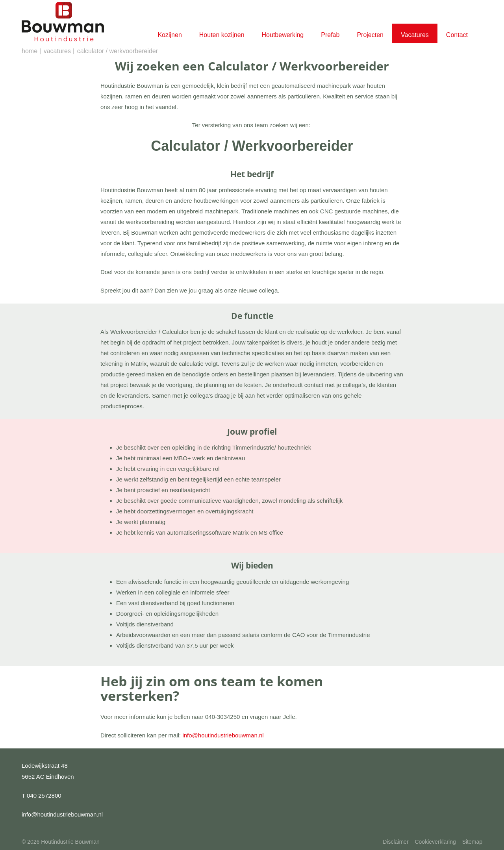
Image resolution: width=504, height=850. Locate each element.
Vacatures (415, 35)
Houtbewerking (283, 35)
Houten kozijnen (222, 35)
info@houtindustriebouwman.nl (223, 735)
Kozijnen (170, 35)
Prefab (330, 35)
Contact (457, 35)
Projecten (370, 35)
